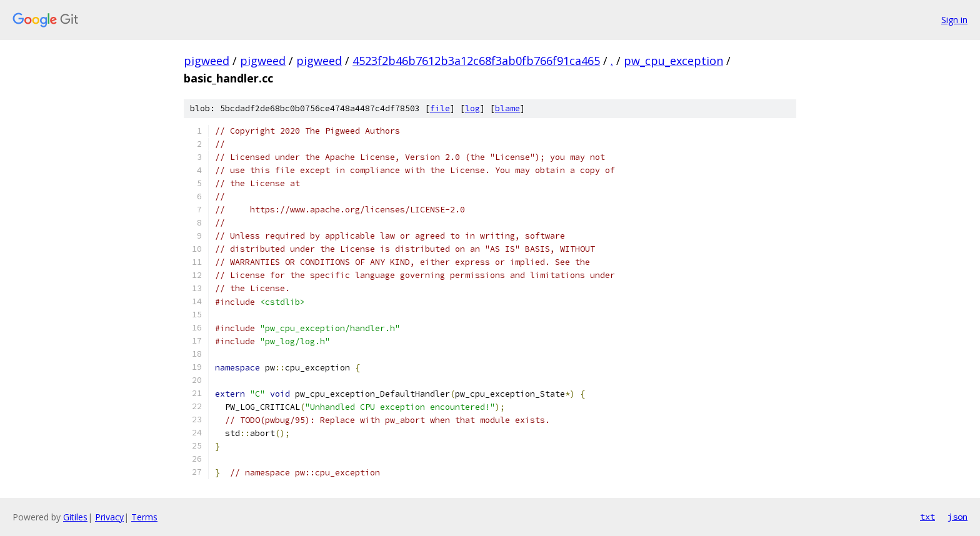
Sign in (954, 20)
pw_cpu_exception (673, 61)
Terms (144, 517)
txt (927, 517)
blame (507, 108)
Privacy (109, 517)
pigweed (207, 61)
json (957, 517)
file (440, 108)
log (472, 108)
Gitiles (75, 517)
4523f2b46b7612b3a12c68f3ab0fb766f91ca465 (476, 61)
